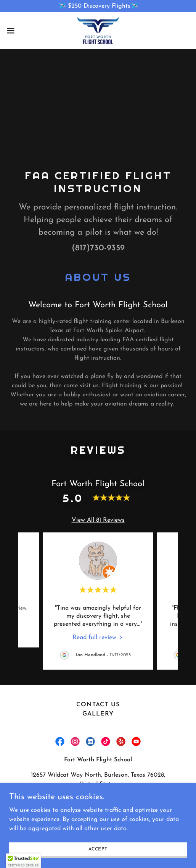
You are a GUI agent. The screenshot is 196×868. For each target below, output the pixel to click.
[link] (98, 31)
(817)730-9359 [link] (98, 246)
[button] (17, 31)
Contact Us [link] (98, 702)
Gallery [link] (98, 711)
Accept (98, 849)
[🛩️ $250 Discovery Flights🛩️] (98, 6)
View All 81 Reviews (98, 518)
